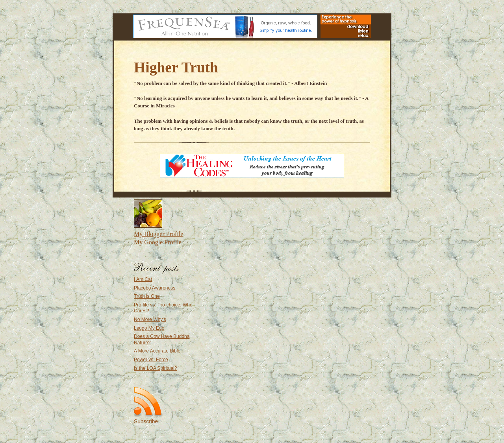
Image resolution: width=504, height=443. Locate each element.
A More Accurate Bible (157, 351)
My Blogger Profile (158, 234)
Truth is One (147, 296)
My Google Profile (158, 242)
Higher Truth (176, 67)
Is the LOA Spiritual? (155, 368)
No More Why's (150, 319)
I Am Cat (143, 279)
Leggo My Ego (149, 328)
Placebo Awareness (155, 288)
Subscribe (146, 422)
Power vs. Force (151, 360)
